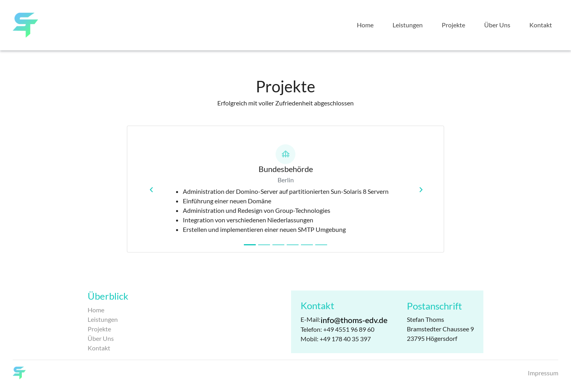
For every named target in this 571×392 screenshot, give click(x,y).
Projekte (453, 25)
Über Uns (497, 25)
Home (365, 25)
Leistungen (408, 25)
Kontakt (541, 25)
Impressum (543, 373)
